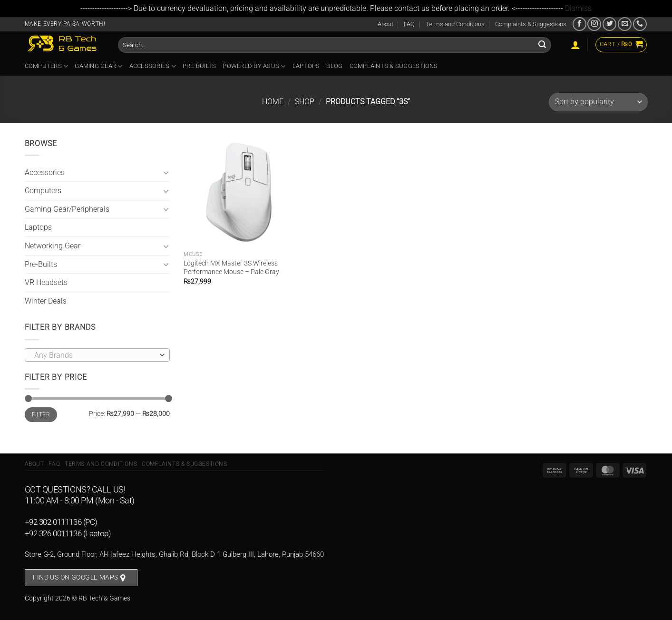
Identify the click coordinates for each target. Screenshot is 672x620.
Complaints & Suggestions (531, 24)
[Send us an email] (625, 24)
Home (273, 102)
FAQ (409, 24)
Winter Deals (46, 301)
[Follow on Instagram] (594, 24)
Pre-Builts (200, 66)
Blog (334, 66)
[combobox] (97, 355)
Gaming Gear (98, 66)
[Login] (575, 45)
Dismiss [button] (578, 8)
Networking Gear (53, 246)
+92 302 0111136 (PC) (61, 522)
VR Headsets (46, 282)
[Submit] (543, 45)
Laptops (306, 66)
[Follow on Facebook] (579, 24)
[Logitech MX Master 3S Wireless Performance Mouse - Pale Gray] (238, 192)
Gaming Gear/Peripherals (67, 209)
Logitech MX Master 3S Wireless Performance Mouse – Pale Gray (231, 268)
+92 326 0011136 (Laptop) (68, 533)
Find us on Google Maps (75, 577)
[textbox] (95, 355)
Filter (41, 414)
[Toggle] (166, 172)
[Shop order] (598, 102)
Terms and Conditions (455, 24)
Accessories (153, 66)
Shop (305, 102)
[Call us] (640, 24)
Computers (47, 66)
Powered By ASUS (254, 66)
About (385, 24)
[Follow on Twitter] (609, 24)
